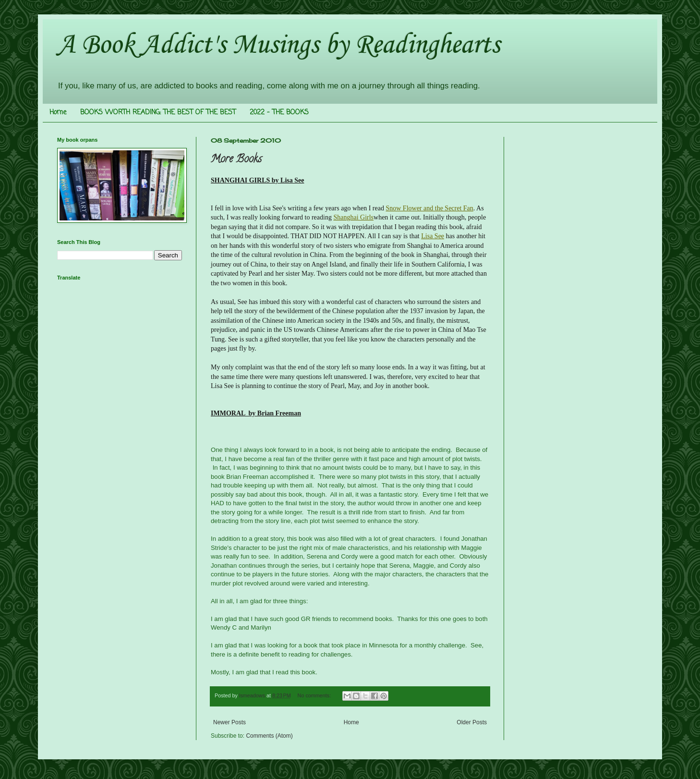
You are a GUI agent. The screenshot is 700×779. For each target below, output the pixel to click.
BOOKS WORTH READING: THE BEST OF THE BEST (158, 113)
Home (58, 113)
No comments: (315, 695)
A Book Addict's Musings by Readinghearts (278, 45)
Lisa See (433, 236)
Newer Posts (229, 722)
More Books (236, 160)
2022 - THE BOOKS (279, 113)
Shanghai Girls (353, 217)
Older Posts (472, 722)
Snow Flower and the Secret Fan (429, 208)
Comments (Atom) (269, 736)
